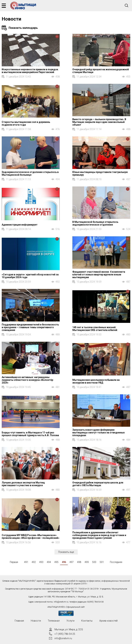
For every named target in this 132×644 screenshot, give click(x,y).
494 (49, 562)
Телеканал (54, 621)
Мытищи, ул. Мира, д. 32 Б (69, 629)
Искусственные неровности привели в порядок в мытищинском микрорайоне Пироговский (30, 71)
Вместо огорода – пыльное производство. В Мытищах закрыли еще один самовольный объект (99, 122)
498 (79, 562)
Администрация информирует (20, 225)
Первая (14, 562)
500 (94, 562)
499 (87, 562)
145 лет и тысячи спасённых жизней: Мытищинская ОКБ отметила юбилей (95, 329)
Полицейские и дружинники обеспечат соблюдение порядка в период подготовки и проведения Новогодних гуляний (99, 535)
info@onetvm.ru (61, 602)
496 (64, 562)
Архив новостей (108, 621)
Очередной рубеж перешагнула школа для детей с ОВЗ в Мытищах (98, 484)
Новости (36, 621)
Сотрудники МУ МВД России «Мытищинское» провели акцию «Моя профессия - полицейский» (31, 537)
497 (71, 562)
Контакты (87, 621)
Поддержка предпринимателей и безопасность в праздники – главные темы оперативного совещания (30, 327)
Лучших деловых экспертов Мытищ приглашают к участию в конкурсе (23, 484)
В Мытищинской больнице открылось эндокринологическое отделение (95, 223)
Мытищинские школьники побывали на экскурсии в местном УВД (96, 381)
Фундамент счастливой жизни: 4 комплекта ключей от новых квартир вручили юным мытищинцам (99, 275)
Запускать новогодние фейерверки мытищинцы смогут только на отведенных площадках (98, 433)
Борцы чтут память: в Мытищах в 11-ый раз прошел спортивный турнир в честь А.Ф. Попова (30, 434)
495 (56, 562)
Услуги (70, 621)
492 (34, 562)
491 (26, 562)
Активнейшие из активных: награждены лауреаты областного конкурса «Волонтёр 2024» (27, 380)
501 (102, 562)
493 (41, 562)
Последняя (116, 562)
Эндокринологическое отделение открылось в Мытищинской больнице (30, 173)
